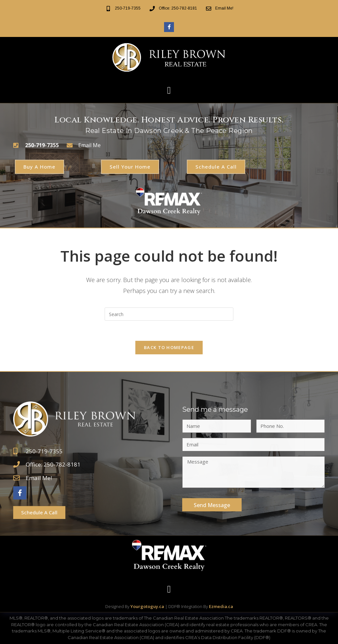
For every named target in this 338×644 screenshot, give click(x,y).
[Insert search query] (169, 314)
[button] (169, 91)
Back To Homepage (169, 347)
